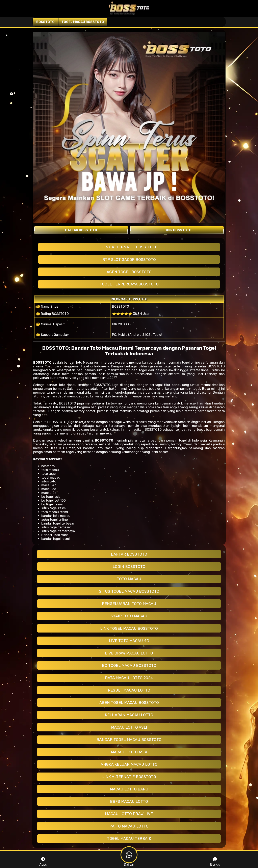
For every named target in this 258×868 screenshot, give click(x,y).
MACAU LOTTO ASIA (129, 752)
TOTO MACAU (129, 579)
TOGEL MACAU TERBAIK (129, 838)
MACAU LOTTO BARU (129, 789)
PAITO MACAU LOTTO (129, 826)
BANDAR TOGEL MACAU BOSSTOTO (129, 740)
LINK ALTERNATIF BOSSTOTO (129, 247)
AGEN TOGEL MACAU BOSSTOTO (129, 703)
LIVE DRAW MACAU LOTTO (129, 653)
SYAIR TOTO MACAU (129, 616)
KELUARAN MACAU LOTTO (129, 715)
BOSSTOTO (121, 306)
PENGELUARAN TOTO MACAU (129, 604)
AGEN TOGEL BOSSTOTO (129, 272)
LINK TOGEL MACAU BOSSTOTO (129, 628)
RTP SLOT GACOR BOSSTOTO (129, 260)
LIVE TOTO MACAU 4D (129, 641)
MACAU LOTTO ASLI (129, 727)
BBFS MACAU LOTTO (129, 801)
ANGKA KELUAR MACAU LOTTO (129, 764)
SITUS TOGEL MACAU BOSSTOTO (129, 591)
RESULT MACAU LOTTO (129, 690)
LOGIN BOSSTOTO (129, 567)
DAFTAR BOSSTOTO (129, 554)
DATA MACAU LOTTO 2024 (129, 678)
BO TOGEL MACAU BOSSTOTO (129, 665)
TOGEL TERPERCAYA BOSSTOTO (129, 284)
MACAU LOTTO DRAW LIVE (129, 814)
